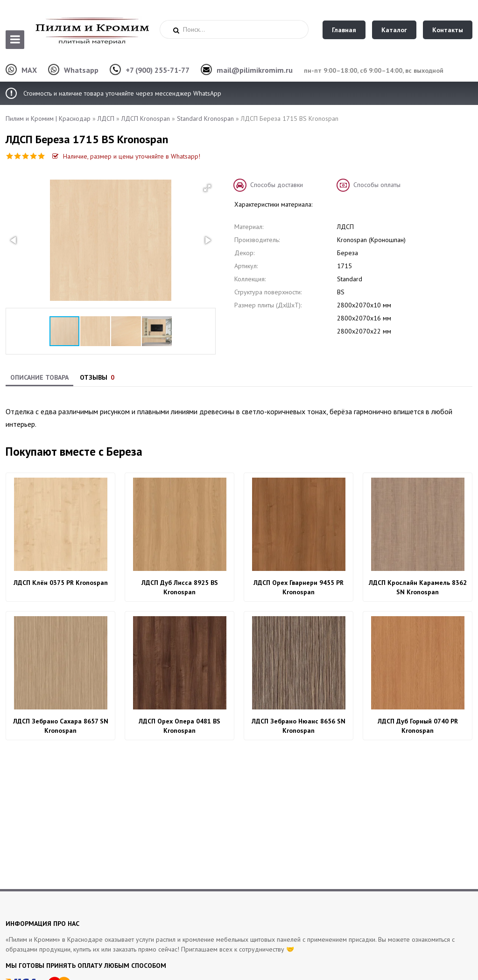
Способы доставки (277, 185)
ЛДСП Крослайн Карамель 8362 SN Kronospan (418, 587)
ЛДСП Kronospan (146, 118)
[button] (207, 188)
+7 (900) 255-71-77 (158, 70)
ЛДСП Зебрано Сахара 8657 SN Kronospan (61, 726)
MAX (29, 70)
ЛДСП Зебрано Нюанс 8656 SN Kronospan (299, 726)
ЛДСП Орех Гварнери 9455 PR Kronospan (299, 587)
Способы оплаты (377, 185)
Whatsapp (81, 70)
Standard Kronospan (205, 118)
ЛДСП (106, 118)
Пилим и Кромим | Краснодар (48, 118)
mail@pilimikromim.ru (255, 70)
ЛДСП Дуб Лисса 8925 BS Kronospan (180, 587)
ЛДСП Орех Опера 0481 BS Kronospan (179, 726)
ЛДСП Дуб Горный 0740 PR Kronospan (418, 726)
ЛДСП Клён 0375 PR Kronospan (61, 583)
